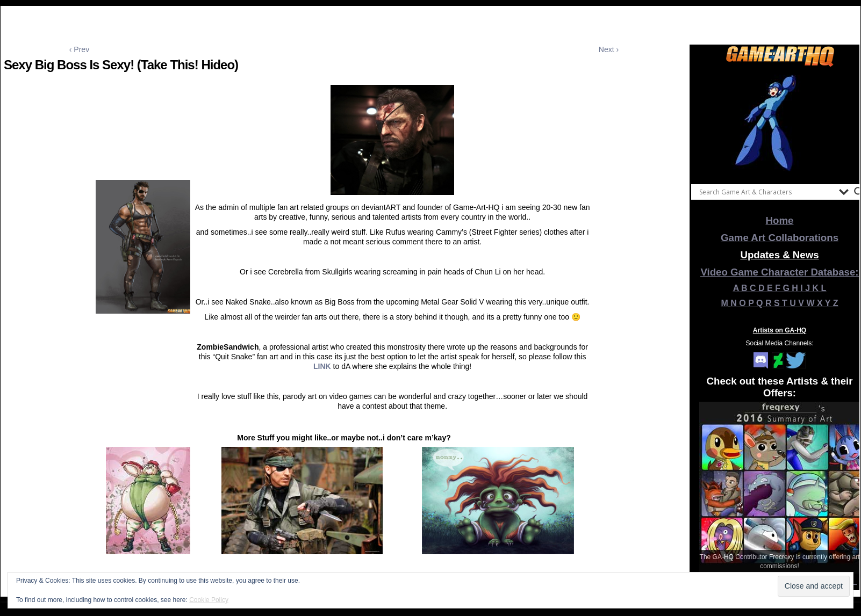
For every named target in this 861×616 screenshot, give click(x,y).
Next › (609, 49)
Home (780, 220)
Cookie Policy (209, 600)
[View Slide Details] (780, 123)
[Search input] (766, 192)
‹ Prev (79, 49)
